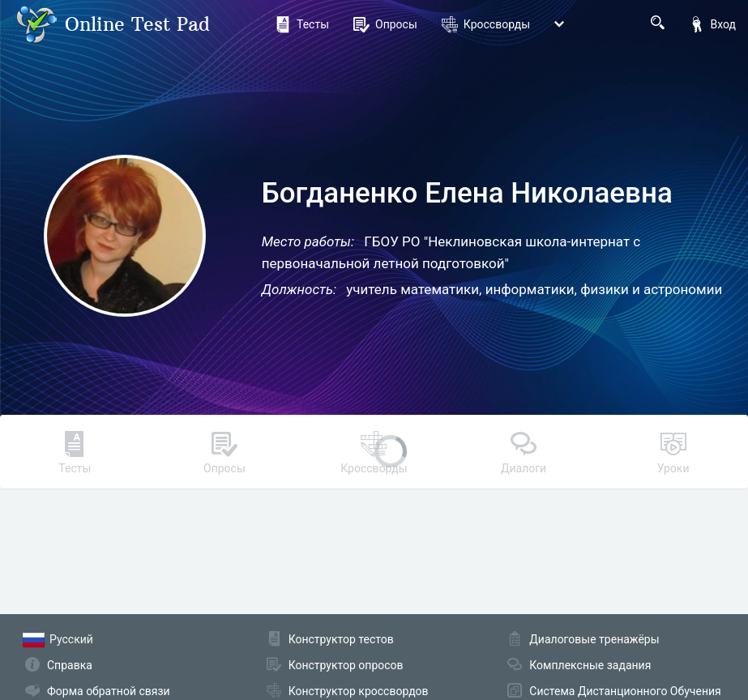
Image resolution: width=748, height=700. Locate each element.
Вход (712, 24)
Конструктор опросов (346, 665)
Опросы (385, 24)
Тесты (302, 24)
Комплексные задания (590, 665)
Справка (70, 665)
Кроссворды (486, 24)
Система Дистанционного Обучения (625, 691)
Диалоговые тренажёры (594, 639)
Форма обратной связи (109, 691)
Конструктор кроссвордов (359, 691)
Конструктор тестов (341, 639)
